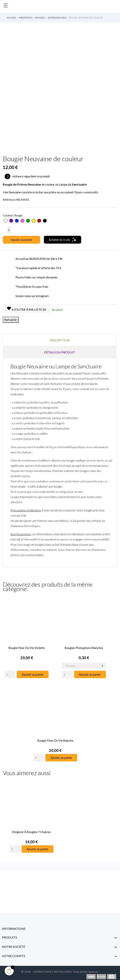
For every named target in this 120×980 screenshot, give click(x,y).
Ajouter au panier (22, 240)
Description (60, 340)
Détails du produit (60, 352)
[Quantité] (9, 230)
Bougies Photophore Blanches (84, 647)
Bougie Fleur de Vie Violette (27, 647)
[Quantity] (10, 673)
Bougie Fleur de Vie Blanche (55, 739)
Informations (14, 926)
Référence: (9, 200)
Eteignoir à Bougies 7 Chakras (31, 829)
